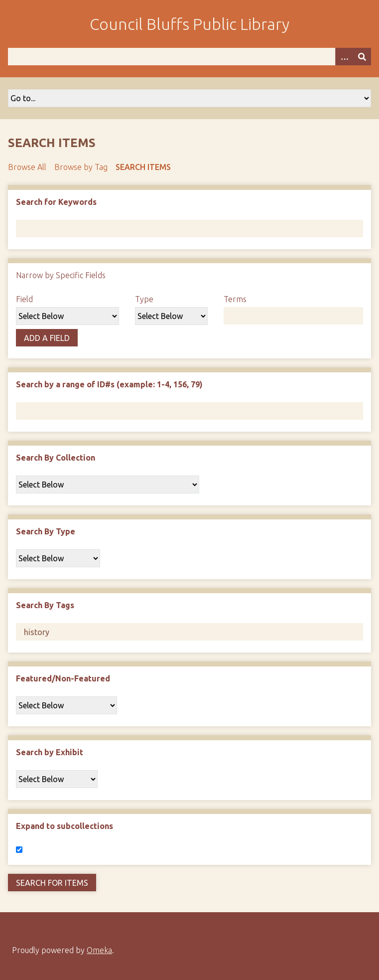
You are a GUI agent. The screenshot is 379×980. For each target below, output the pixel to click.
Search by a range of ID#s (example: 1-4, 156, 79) (109, 384)
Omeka (99, 950)
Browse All (27, 167)
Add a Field (47, 338)
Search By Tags (45, 605)
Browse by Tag (81, 167)
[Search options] (344, 57)
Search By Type (46, 531)
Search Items (143, 167)
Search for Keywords (56, 202)
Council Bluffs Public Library (189, 24)
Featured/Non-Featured (63, 678)
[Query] (189, 57)
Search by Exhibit (50, 752)
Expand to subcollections (64, 826)
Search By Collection (56, 458)
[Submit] (362, 57)
